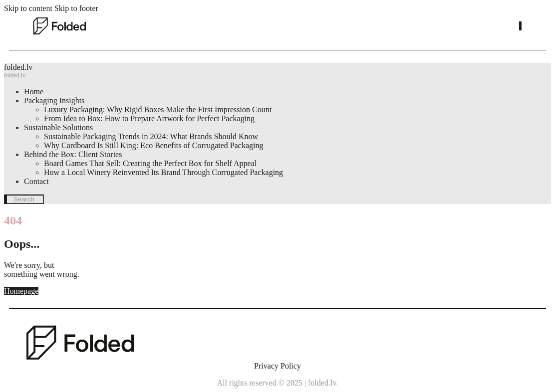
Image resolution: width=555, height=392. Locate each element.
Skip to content (28, 8)
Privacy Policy (277, 366)
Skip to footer (76, 8)
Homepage (21, 291)
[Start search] (521, 26)
